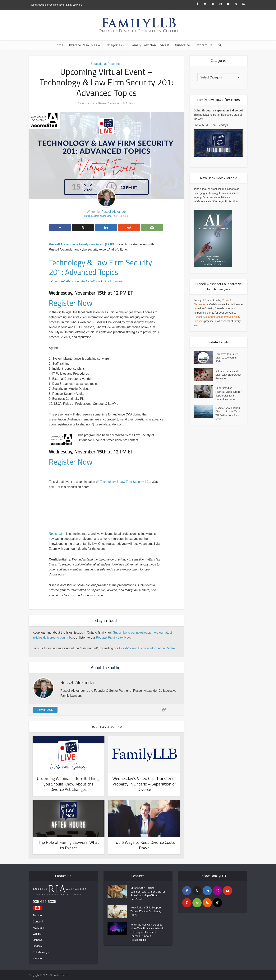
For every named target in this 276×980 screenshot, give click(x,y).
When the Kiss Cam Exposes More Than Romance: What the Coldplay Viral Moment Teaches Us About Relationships (147, 933)
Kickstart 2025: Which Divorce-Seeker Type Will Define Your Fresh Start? (228, 414)
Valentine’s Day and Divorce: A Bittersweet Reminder (228, 375)
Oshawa (38, 940)
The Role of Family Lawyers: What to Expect (69, 845)
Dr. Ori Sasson (113, 281)
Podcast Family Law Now (113, 638)
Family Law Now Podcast (150, 45)
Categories (114, 45)
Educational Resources (106, 64)
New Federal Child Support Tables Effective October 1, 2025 (146, 912)
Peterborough (41, 952)
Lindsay (37, 946)
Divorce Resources (83, 45)
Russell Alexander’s (64, 244)
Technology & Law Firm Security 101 (125, 482)
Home (59, 45)
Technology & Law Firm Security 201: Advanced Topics (100, 267)
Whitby (37, 934)
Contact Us (204, 45)
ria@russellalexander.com (98, 216)
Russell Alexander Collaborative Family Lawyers (55, 5)
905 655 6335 (44, 902)
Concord (38, 921)
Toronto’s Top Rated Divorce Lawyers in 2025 (227, 358)
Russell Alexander (109, 103)
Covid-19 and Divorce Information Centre (147, 648)
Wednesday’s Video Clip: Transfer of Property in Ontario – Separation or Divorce (144, 784)
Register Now (71, 303)
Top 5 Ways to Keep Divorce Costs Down (144, 845)
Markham (38, 928)
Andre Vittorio (91, 281)
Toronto (37, 915)
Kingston (38, 958)
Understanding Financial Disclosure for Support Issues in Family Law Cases (227, 394)
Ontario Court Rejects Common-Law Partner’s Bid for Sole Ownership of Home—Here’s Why (147, 894)
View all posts (45, 710)
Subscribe (183, 45)
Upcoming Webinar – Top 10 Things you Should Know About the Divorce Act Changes (69, 784)
